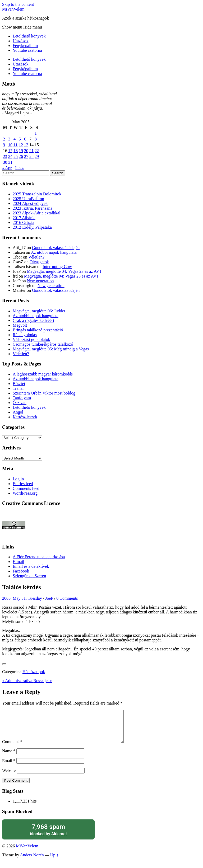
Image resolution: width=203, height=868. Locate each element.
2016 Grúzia (23, 222)
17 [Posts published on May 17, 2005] (10, 151)
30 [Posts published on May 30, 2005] (5, 162)
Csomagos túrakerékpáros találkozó (43, 344)
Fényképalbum (25, 46)
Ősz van (20, 403)
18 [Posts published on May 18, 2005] (16, 151)
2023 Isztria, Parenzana (33, 208)
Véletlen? (36, 257)
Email (9, 767)
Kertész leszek (25, 417)
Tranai (18, 388)
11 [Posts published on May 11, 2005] (15, 145)
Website (9, 777)
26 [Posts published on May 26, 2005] (21, 156)
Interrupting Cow (57, 267)
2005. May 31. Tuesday (22, 598)
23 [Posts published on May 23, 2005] (5, 156)
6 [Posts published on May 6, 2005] (25, 139)
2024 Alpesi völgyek (30, 203)
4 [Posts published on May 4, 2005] (15, 139)
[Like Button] (4, 664)
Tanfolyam (22, 398)
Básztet (19, 384)
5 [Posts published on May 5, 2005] (20, 139)
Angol (18, 412)
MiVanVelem (13, 9)
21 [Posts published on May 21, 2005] (31, 151)
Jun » (19, 168)
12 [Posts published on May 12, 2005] (21, 145)
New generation (40, 281)
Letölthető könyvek (29, 36)
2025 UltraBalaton (28, 199)
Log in (18, 479)
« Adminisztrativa (18, 681)
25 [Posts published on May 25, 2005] (16, 156)
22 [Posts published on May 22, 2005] (37, 151)
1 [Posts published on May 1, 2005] (36, 133)
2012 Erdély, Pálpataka (32, 227)
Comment (12, 748)
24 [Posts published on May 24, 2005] (10, 156)
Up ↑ (54, 861)
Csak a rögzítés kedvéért (33, 320)
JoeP (49, 598)
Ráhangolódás (25, 335)
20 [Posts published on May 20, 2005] (26, 151)
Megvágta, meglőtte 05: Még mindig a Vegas (51, 349)
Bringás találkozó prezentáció (38, 330)
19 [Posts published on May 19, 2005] (21, 151)
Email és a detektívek (31, 566)
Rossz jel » (43, 681)
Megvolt (20, 325)
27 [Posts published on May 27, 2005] (26, 156)
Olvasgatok (39, 262)
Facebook (21, 571)
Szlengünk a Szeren (29, 576)
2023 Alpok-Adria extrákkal (36, 213)
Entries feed (23, 484)
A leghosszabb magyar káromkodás (43, 374)
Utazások (21, 41)
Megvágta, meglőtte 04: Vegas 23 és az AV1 (64, 271)
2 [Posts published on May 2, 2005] (4, 139)
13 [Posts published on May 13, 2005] (26, 145)
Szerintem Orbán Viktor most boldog (44, 393)
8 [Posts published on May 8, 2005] (36, 139)
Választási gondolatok (31, 339)
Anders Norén (32, 861)
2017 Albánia (24, 218)
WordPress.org (25, 493)
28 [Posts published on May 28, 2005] (31, 156)
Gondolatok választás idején (56, 248)
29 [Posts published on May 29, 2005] (37, 156)
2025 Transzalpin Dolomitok (37, 194)
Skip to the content (18, 4)
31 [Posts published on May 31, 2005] (10, 162)
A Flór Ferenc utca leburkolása (39, 557)
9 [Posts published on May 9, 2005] (4, 145)
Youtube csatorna (27, 50)
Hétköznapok (34, 672)
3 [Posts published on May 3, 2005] (9, 139)
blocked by (48, 836)
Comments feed (26, 488)
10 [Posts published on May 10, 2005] (10, 145)
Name (9, 757)
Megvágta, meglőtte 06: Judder (39, 311)
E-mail (19, 562)
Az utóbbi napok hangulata (54, 252)
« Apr (7, 168)
